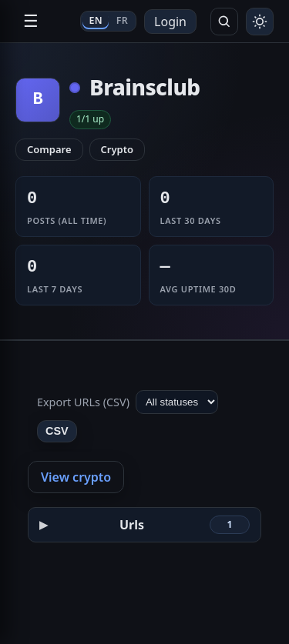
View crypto (76, 477)
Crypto (118, 149)
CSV (57, 431)
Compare (49, 149)
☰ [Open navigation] (31, 21)
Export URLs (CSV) (83, 402)
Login (170, 22)
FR (122, 20)
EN (95, 20)
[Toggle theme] (260, 22)
